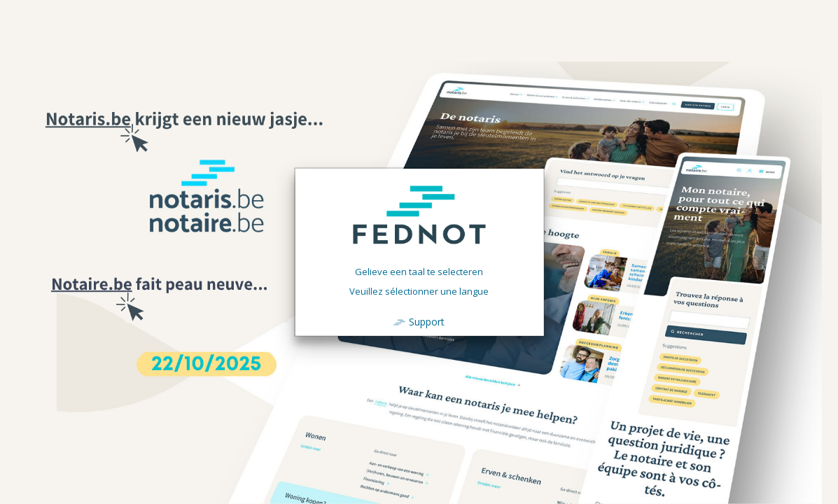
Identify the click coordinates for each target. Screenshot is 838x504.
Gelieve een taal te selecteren (419, 272)
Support (427, 322)
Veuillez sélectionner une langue (419, 291)
